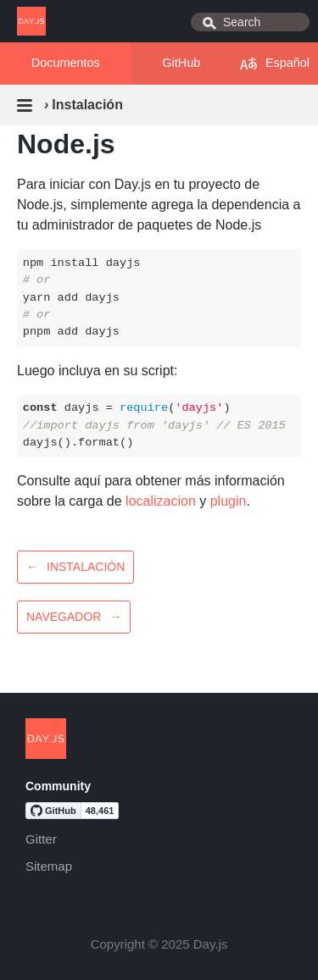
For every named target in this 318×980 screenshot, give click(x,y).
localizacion (161, 501)
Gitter (41, 839)
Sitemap (49, 866)
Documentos (66, 63)
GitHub (181, 63)
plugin (229, 501)
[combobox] (250, 22)
